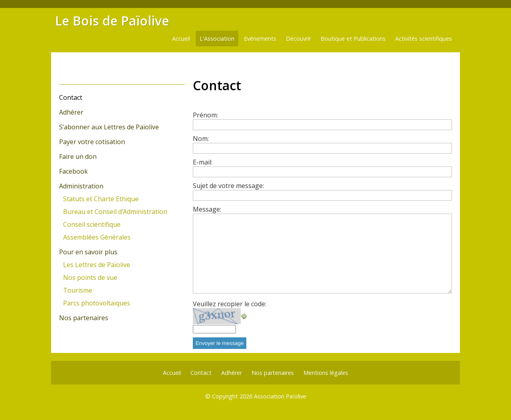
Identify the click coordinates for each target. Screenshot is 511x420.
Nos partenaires (84, 318)
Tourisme (78, 290)
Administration (81, 186)
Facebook (73, 171)
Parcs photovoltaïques (97, 303)
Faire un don (78, 157)
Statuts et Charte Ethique (101, 199)
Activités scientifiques (424, 39)
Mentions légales (326, 373)
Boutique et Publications (353, 39)
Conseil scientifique (92, 224)
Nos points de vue (90, 277)
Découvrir (298, 39)
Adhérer (71, 112)
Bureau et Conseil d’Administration (115, 212)
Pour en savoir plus (88, 252)
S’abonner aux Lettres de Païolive (109, 127)
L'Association (217, 39)
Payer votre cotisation (92, 142)
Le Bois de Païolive (112, 21)
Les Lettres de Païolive (97, 265)
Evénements (260, 39)
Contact (71, 97)
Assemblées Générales (97, 237)
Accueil (181, 39)
